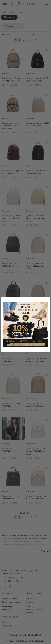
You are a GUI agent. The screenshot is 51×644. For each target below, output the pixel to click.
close (48, 285)
